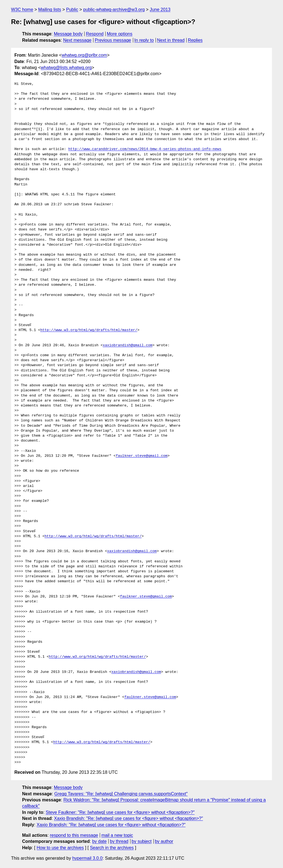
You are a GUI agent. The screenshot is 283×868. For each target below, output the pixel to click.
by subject (141, 841)
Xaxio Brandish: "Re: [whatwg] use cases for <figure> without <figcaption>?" (129, 818)
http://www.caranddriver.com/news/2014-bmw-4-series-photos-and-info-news (145, 149)
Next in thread (171, 40)
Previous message (113, 40)
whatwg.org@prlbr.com (84, 55)
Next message (77, 40)
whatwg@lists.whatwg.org (66, 68)
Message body (68, 34)
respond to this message (74, 835)
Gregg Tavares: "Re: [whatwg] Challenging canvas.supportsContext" (121, 794)
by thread (119, 841)
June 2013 (160, 10)
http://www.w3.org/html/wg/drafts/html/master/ (89, 330)
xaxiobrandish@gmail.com (128, 345)
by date (99, 841)
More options (120, 34)
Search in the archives (112, 848)
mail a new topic (117, 835)
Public (72, 10)
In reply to (144, 40)
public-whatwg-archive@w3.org (114, 10)
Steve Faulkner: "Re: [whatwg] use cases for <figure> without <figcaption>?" (120, 812)
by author (164, 841)
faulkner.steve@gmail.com (142, 456)
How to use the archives (60, 848)
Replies (195, 40)
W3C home (22, 10)
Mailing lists (50, 10)
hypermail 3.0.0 (87, 858)
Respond (95, 34)
